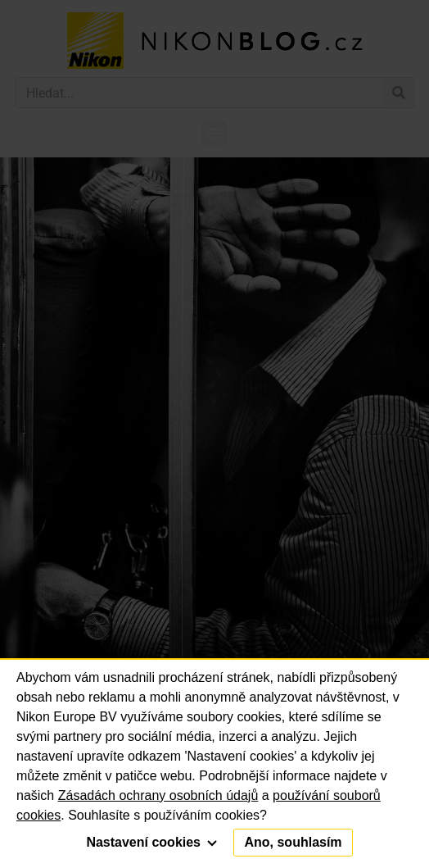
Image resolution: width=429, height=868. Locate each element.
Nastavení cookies (151, 842)
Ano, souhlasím (293, 842)
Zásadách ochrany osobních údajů (158, 795)
